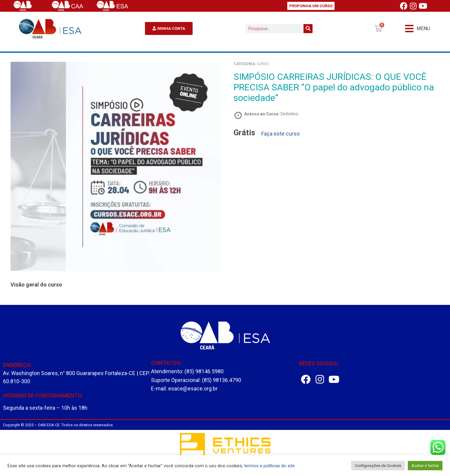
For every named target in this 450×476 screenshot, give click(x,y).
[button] (417, 28)
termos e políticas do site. (270, 466)
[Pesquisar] (308, 29)
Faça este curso (280, 134)
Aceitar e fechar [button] (425, 466)
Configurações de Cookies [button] (378, 466)
